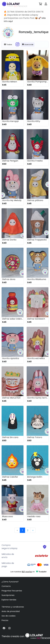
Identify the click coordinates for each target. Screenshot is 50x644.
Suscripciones (8, 595)
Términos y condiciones (13, 607)
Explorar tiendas (9, 600)
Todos (8, 45)
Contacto (6, 586)
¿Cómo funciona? (10, 582)
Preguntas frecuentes (12, 591)
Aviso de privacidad (11, 611)
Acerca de (28, 45)
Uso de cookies (9, 616)
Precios (5, 620)
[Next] (33, 530)
